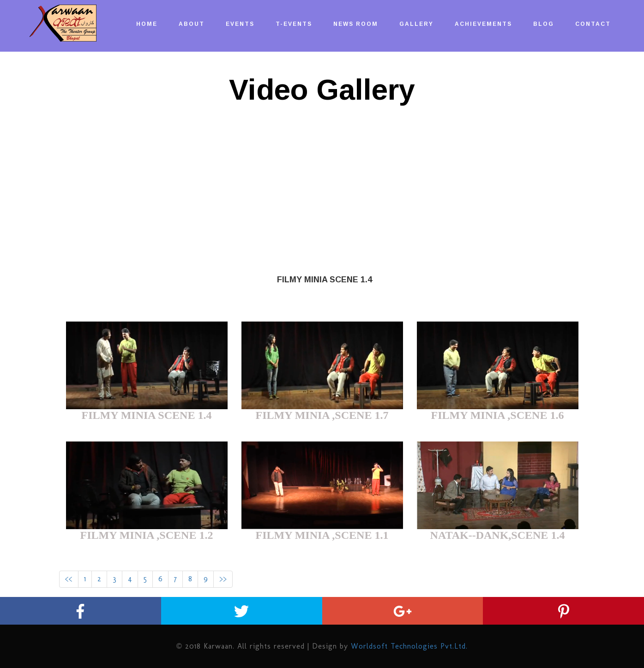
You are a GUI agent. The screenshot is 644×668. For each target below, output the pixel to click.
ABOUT (192, 24)
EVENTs (240, 24)
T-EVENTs (294, 24)
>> (223, 579)
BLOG (544, 24)
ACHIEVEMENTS (483, 24)
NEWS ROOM (356, 24)
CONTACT (593, 24)
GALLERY (416, 24)
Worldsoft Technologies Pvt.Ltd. (409, 646)
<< (69, 579)
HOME (147, 24)
